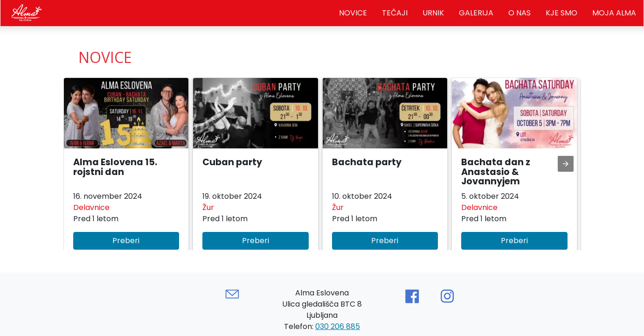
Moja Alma (614, 13)
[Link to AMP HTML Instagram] (447, 297)
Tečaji (395, 13)
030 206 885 (338, 326)
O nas (519, 13)
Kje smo (561, 13)
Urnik (433, 13)
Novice (353, 13)
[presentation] (566, 164)
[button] (126, 168)
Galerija (476, 13)
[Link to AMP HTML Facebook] (412, 297)
